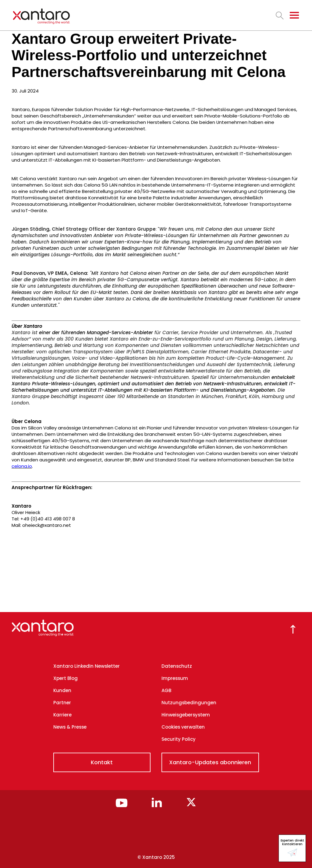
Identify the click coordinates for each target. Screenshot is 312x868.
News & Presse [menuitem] (70, 727)
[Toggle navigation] (294, 15)
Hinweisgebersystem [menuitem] (186, 715)
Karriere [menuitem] (62, 715)
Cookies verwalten (183, 727)
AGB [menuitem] (166, 690)
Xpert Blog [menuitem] (66, 678)
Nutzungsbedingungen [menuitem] (189, 703)
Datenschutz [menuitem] (177, 666)
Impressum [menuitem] (175, 678)
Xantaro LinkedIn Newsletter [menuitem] (87, 666)
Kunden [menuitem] (62, 690)
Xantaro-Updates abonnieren (210, 762)
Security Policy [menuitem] (179, 739)
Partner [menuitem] (62, 703)
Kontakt (102, 762)
